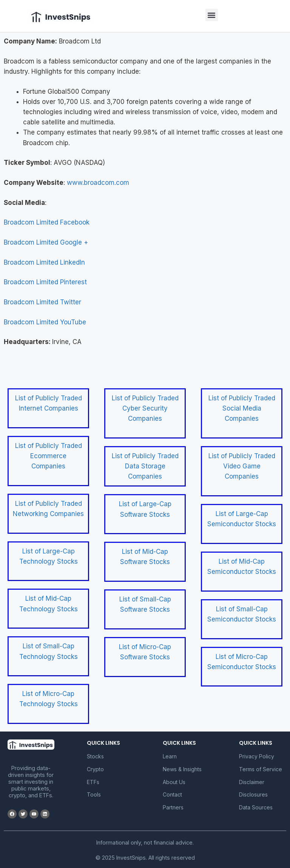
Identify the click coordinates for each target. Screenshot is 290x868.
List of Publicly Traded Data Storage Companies (145, 466)
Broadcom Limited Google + (46, 242)
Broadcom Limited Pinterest (45, 282)
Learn (170, 756)
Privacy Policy (257, 756)
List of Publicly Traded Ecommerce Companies (49, 456)
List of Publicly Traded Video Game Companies (242, 466)
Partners (173, 807)
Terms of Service (261, 769)
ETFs (93, 782)
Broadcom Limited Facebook (47, 222)
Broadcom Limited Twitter (42, 302)
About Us (174, 782)
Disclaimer (252, 782)
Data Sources (256, 807)
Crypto (95, 769)
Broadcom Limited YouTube (45, 322)
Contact (172, 794)
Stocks (95, 756)
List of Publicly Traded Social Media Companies (242, 408)
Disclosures (253, 794)
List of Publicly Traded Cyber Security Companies (145, 408)
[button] (212, 15)
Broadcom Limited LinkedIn (44, 262)
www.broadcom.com (98, 183)
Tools (94, 794)
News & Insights (182, 769)
